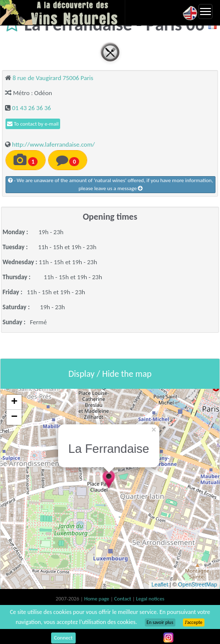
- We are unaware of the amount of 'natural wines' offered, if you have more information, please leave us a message (111, 184)
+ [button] (14, 402)
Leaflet (160, 584)
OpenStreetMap (197, 584)
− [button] (14, 417)
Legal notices (150, 599)
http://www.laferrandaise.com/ (53, 144)
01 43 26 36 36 (32, 108)
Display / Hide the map (110, 374)
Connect (63, 638)
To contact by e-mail (33, 124)
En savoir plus (160, 622)
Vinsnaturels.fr (63, 13)
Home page (97, 599)
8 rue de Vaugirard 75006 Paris (53, 78)
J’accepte (194, 622)
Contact (123, 599)
